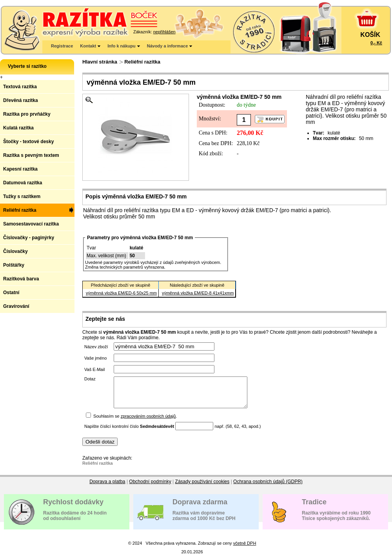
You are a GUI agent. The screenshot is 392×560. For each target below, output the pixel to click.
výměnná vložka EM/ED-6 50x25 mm (121, 293)
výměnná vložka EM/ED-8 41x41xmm (198, 293)
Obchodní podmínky (150, 487)
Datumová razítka (23, 183)
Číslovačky (15, 251)
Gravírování (16, 306)
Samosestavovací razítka (31, 224)
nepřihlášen (164, 32)
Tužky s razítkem (22, 196)
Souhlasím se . (135, 422)
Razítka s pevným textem (31, 155)
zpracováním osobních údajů (148, 422)
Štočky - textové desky (28, 142)
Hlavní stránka (100, 62)
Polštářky (14, 265)
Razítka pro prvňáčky (27, 114)
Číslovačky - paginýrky (29, 238)
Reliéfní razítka (142, 62)
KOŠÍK (370, 35)
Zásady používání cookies (202, 487)
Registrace (62, 46)
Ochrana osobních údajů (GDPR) (268, 487)
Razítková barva (21, 279)
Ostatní (11, 293)
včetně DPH (245, 549)
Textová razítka (20, 87)
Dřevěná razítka (21, 100)
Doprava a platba (107, 487)
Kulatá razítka (18, 128)
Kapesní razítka (20, 169)
